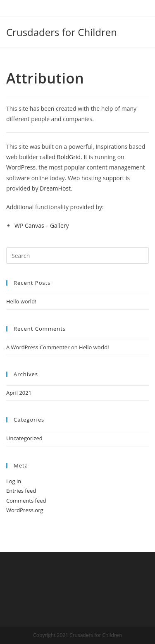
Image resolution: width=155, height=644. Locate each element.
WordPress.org (25, 510)
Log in (14, 481)
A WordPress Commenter (38, 347)
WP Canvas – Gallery (42, 225)
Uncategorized (24, 438)
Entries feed (21, 491)
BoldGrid (69, 157)
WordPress (21, 167)
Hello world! (21, 301)
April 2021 (19, 393)
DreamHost (55, 188)
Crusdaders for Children (62, 32)
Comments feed (26, 501)
